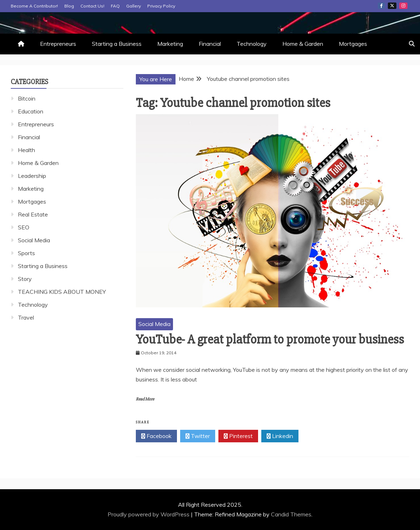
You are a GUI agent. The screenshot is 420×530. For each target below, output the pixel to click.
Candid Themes (291, 514)
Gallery (134, 6)
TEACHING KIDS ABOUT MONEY (62, 292)
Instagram (403, 6)
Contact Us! (92, 6)
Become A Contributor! (34, 6)
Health (26, 150)
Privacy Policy (161, 6)
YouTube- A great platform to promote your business (270, 340)
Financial (210, 44)
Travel (26, 317)
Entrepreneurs (58, 44)
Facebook (381, 6)
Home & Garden (303, 44)
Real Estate (33, 214)
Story (25, 279)
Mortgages (353, 44)
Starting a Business (117, 44)
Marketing (170, 44)
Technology (252, 44)
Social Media (154, 324)
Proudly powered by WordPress (149, 514)
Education (31, 111)
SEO (24, 227)
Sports (26, 253)
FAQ (115, 6)
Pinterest (238, 436)
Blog (69, 6)
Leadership (32, 176)
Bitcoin (27, 98)
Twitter (392, 6)
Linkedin (280, 436)
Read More (145, 399)
